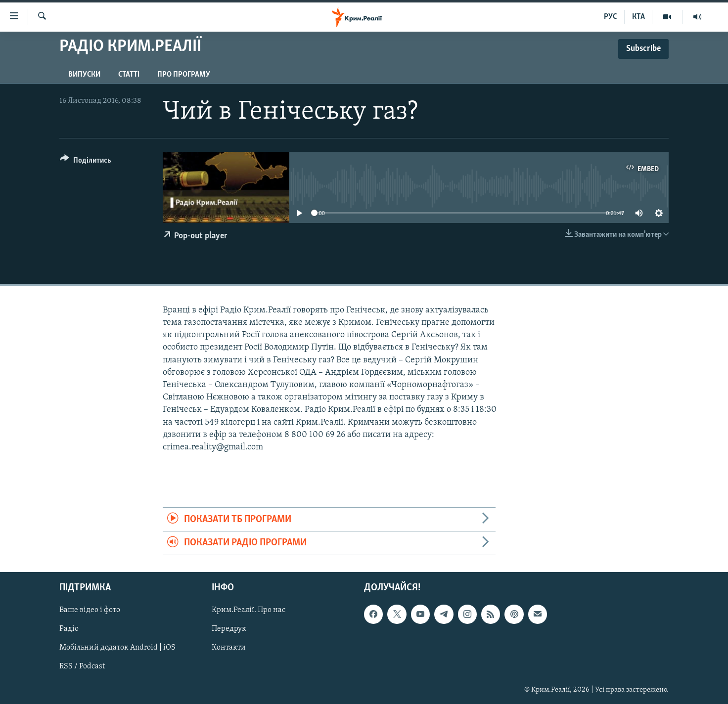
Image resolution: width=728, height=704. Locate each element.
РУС (611, 17)
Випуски (84, 75)
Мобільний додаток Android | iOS (117, 648)
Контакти (229, 648)
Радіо (69, 629)
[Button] (86, 162)
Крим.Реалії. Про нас (249, 610)
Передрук (229, 629)
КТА (638, 17)
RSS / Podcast (82, 666)
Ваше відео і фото (90, 610)
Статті (129, 75)
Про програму (184, 75)
